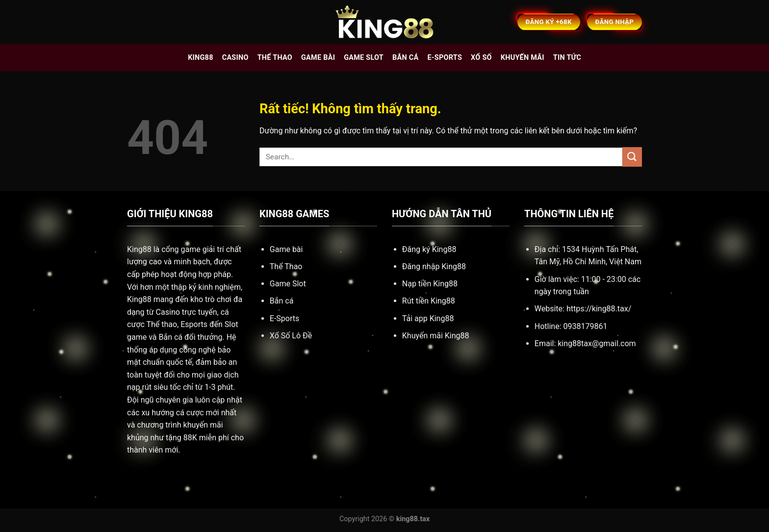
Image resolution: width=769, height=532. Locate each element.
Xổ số (481, 58)
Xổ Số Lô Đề (291, 336)
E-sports (445, 58)
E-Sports (284, 318)
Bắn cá (405, 58)
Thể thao (275, 58)
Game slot (364, 58)
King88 (201, 58)
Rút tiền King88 (429, 301)
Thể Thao (286, 266)
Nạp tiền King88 (430, 284)
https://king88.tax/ (599, 309)
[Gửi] (632, 157)
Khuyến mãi (523, 58)
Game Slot (288, 284)
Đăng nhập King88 (434, 266)
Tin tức (567, 58)
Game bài (318, 58)
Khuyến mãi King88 (436, 336)
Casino (235, 58)
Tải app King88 (428, 318)
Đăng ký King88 (429, 249)
